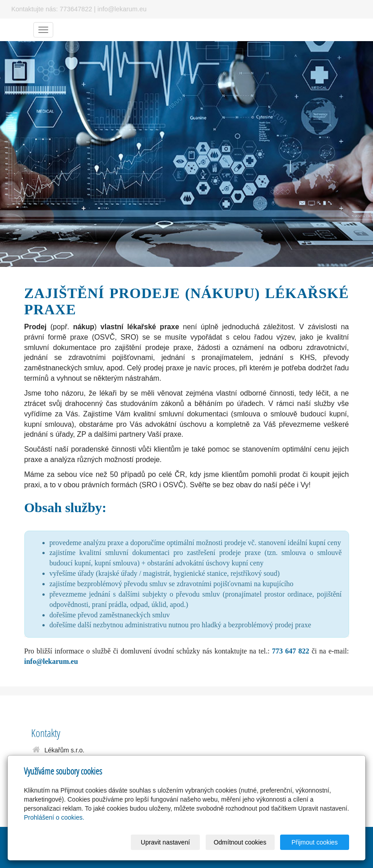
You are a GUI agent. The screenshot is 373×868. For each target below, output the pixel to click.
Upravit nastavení (165, 842)
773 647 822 (291, 651)
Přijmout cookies (315, 842)
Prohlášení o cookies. (54, 817)
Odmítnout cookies (240, 842)
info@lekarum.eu (51, 661)
